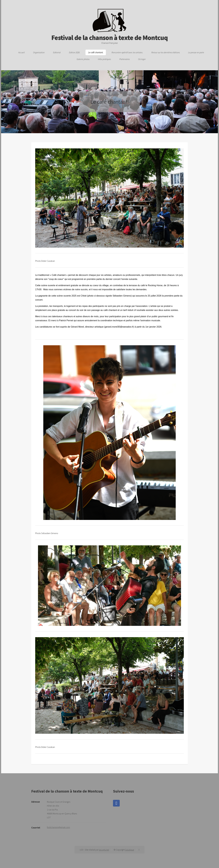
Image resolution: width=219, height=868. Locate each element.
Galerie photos (83, 59)
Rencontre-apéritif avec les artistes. (127, 52)
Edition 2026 (74, 52)
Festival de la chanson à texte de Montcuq (109, 34)
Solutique (130, 850)
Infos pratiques (104, 59)
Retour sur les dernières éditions (166, 52)
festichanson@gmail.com (58, 827)
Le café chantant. (96, 52)
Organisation (39, 52)
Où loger (142, 59)
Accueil (22, 52)
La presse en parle (196, 52)
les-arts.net (104, 850)
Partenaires (125, 59)
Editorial (57, 52)
